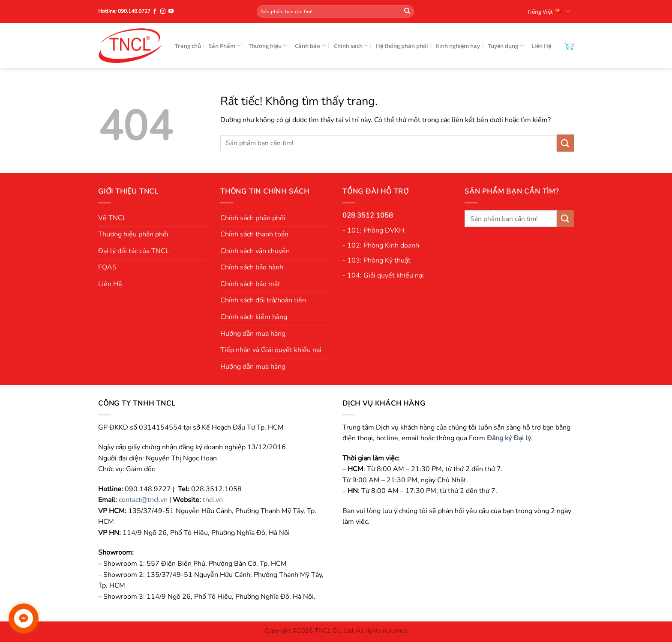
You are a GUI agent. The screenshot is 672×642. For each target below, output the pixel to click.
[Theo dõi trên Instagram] (163, 12)
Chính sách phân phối (253, 218)
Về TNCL (112, 218)
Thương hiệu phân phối (133, 234)
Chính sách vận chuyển (255, 251)
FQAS (107, 267)
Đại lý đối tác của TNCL (134, 251)
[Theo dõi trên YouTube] (171, 12)
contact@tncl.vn (143, 500)
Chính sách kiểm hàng (254, 317)
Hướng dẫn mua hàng (253, 334)
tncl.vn (213, 500)
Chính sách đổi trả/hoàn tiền (263, 300)
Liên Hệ (541, 46)
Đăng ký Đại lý (509, 438)
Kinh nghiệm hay (458, 46)
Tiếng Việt (548, 11)
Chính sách (351, 46)
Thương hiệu (268, 46)
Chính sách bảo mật (250, 284)
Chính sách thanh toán (254, 234)
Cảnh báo (310, 46)
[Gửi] (407, 12)
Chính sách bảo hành (252, 267)
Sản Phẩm (225, 46)
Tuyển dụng (506, 46)
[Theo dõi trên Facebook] (155, 12)
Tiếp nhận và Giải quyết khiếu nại (271, 350)
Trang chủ (188, 46)
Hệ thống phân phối (402, 46)
